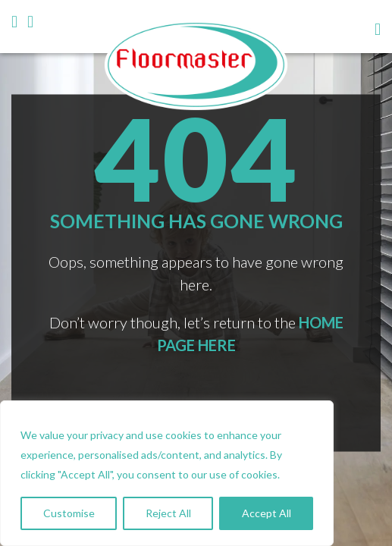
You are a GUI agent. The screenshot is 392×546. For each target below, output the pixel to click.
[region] (167, 473)
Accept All (267, 513)
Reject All (168, 513)
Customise (69, 513)
